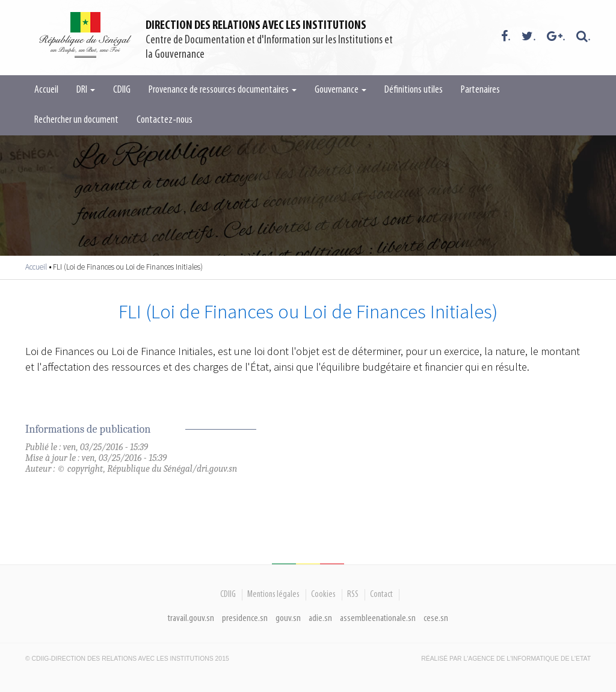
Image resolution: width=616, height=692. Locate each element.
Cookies (323, 595)
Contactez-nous (165, 120)
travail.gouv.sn (191, 618)
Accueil (46, 90)
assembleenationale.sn (378, 618)
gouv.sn (288, 618)
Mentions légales (273, 595)
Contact (381, 595)
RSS (353, 595)
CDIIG (122, 90)
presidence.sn (245, 618)
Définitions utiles (414, 90)
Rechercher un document (76, 120)
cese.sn (436, 618)
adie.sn (320, 618)
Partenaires (480, 90)
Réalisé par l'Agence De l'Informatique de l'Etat (506, 659)
